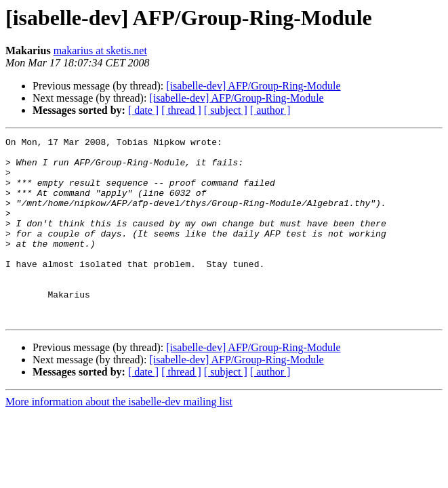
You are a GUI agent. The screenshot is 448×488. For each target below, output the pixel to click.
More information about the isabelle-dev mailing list (119, 438)
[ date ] (143, 110)
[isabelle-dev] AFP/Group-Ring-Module (253, 86)
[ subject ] (226, 110)
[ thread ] (181, 110)
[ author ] (270, 110)
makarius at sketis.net (100, 50)
